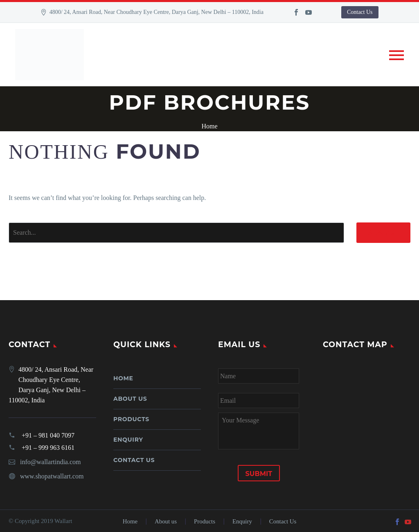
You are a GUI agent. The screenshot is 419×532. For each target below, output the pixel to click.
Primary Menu (396, 55)
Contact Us (360, 12)
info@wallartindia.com (50, 462)
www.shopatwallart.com (52, 476)
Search (384, 232)
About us (130, 399)
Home (123, 378)
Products (131, 419)
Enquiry (128, 440)
